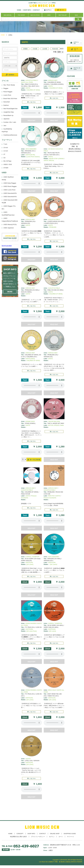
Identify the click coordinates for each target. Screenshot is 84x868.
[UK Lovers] (30, 564)
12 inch (6, 151)
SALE (76, 15)
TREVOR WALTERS (54, 421)
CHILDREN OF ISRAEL (33, 90)
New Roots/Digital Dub (10, 109)
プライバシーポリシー (38, 837)
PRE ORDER (21, 15)
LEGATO (28, 759)
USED (49, 15)
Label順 (45, 49)
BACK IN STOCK (35, 15)
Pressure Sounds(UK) (50, 498)
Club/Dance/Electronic (10, 135)
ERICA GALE (52, 690)
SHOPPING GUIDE (70, 834)
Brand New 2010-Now (10, 99)
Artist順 (35, 49)
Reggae (6, 88)
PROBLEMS (53, 227)
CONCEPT (20, 834)
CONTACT (36, 10)
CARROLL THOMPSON (33, 557)
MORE (10, 292)
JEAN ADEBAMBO (31, 149)
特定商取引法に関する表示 (18, 837)
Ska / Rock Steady (9, 85)
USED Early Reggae (10, 183)
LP (4, 154)
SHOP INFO (27, 10)
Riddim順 (55, 49)
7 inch (5, 144)
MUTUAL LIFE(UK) (54, 425)
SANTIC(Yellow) (30, 359)
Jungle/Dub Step (9, 112)
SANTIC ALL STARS (27, 82)
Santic (62, 425)
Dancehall (7, 102)
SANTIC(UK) (29, 563)
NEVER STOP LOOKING (56, 159)
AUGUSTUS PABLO (31, 80)
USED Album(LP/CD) (10, 224)
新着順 (25, 49)
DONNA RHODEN (31, 623)
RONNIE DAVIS (30, 421)
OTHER (6, 168)
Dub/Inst (6, 105)
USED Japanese (9, 228)
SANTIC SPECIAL (49, 161)
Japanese (6, 119)
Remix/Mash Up (8, 115)
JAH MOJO (51, 149)
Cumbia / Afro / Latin (10, 122)
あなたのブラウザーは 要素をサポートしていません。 (31, 113)
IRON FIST (51, 496)
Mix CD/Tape (7, 161)
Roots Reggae (8, 92)
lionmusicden (7, 246)
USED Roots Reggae (10, 186)
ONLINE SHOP (55, 834)
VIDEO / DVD (8, 164)
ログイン (52, 837)
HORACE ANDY (53, 80)
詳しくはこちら (31, 102)
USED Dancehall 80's (10, 193)
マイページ (70, 837)
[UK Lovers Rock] (32, 631)
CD (4, 158)
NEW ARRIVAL (8, 15)
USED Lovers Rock (9, 190)
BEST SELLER (63, 15)
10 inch (6, 148)
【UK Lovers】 (53, 564)
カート (61, 837)
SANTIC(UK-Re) (30, 155)
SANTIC (28, 88)
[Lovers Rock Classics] (33, 157)
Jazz (5, 125)
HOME (19, 10)
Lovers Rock (7, 95)
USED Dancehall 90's (10, 197)
